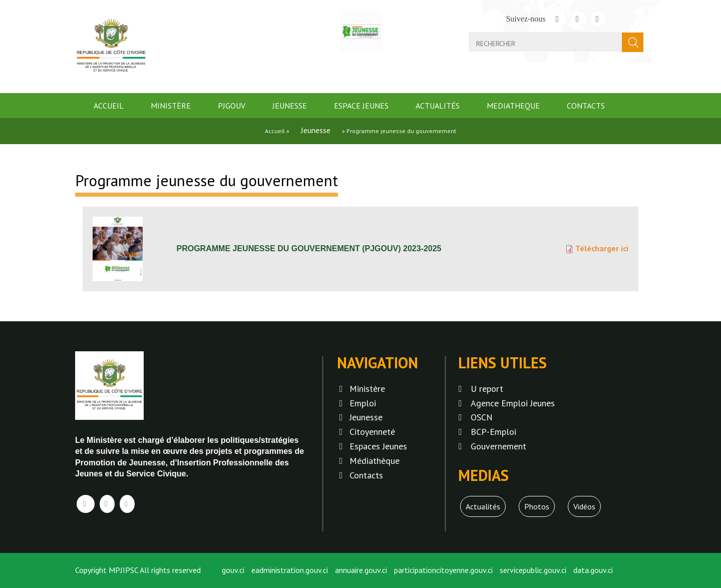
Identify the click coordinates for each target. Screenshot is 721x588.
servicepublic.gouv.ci (533, 570)
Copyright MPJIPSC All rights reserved (138, 570)
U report (487, 389)
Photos (537, 506)
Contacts (586, 106)
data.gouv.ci (593, 570)
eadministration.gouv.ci (290, 570)
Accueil (109, 106)
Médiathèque (375, 461)
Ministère (171, 106)
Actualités (438, 106)
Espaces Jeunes (378, 446)
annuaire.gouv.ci (361, 570)
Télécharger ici (602, 248)
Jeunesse (290, 106)
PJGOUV (232, 106)
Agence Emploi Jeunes (513, 403)
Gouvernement (498, 446)
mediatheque (513, 106)
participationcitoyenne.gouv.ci (443, 570)
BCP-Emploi (493, 432)
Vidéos (584, 506)
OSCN (482, 417)
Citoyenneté (372, 432)
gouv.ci (233, 570)
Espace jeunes (361, 106)
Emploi (363, 403)
